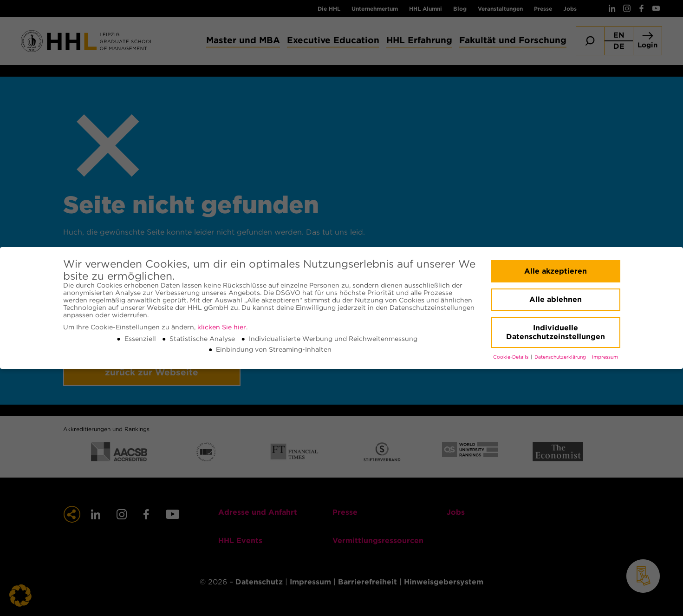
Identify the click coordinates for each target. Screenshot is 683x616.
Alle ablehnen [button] (556, 299)
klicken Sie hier (222, 327)
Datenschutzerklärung (561, 357)
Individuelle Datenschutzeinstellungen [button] (556, 332)
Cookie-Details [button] (511, 357)
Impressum (605, 357)
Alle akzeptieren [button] (556, 271)
